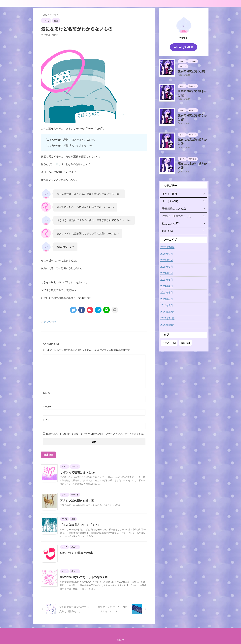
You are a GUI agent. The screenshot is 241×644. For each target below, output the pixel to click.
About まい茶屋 (184, 47)
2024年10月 (167, 246)
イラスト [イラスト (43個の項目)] (169, 342)
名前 (46, 392)
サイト (46, 420)
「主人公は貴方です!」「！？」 (79, 524)
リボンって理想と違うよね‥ (77, 472)
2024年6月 (166, 272)
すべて (47, 322)
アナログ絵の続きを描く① (76, 500)
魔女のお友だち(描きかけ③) (193, 138)
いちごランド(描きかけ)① (76, 552)
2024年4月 (166, 285)
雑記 (54, 322)
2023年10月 (167, 324)
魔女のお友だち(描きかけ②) (193, 162)
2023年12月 (167, 311)
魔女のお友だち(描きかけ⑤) (193, 90)
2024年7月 (166, 266)
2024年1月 (166, 305)
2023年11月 (167, 318)
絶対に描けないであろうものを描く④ (83, 577)
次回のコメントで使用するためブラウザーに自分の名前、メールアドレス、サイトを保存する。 (96, 433)
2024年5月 (166, 279)
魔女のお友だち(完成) (189, 71)
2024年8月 (166, 259)
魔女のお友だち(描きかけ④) (193, 114)
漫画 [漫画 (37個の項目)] (186, 342)
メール (48, 406)
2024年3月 (166, 292)
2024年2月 (166, 298)
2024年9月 (166, 253)
